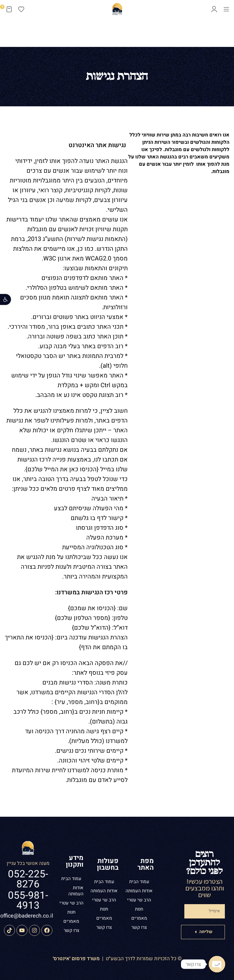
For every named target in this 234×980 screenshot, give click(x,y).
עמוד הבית (139, 882)
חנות (139, 909)
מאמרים (139, 918)
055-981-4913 (28, 900)
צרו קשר (139, 927)
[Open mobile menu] (226, 9)
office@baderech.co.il (27, 916)
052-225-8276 (28, 879)
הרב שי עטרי (139, 900)
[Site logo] (117, 9)
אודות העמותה (139, 891)
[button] (5, 299)
